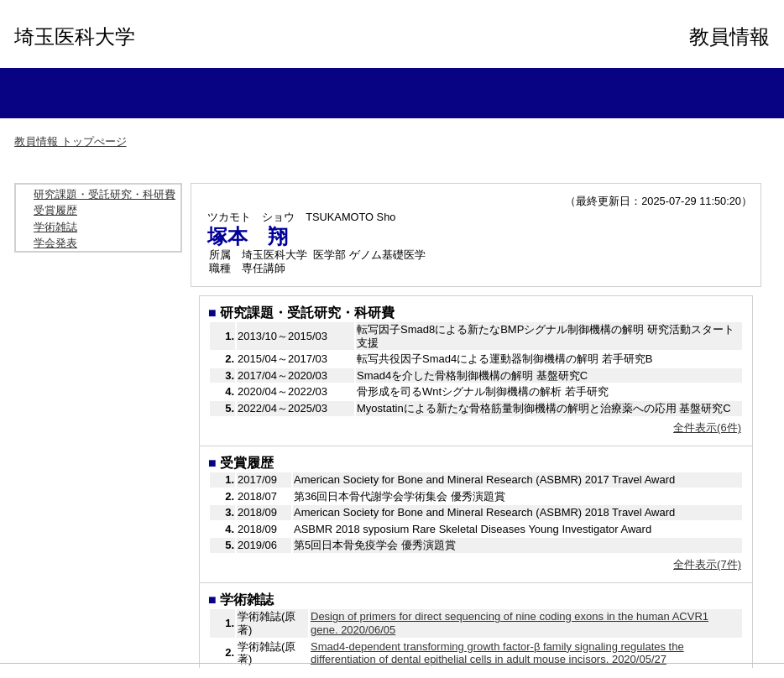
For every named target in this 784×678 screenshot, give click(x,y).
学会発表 (55, 243)
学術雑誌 (55, 227)
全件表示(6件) (707, 428)
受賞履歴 (55, 210)
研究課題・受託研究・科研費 (105, 194)
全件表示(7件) (707, 564)
